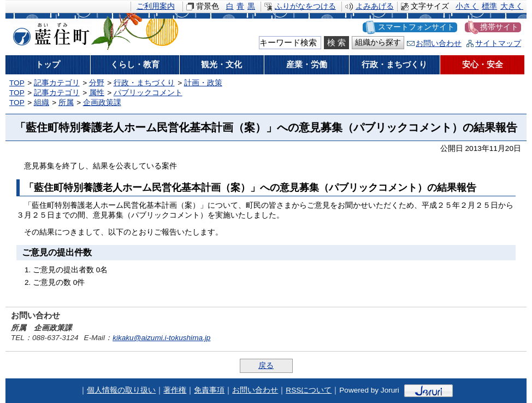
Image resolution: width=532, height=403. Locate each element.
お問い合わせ (439, 43)
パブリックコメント (148, 93)
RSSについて (309, 390)
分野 (97, 83)
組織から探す (378, 42)
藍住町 (49, 32)
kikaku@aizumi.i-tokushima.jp (161, 338)
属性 (97, 93)
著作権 (175, 390)
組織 (42, 103)
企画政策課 (102, 103)
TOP (17, 83)
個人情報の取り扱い (121, 390)
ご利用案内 (156, 6)
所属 (66, 103)
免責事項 (209, 390)
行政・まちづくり (144, 83)
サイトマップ (498, 43)
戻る (266, 366)
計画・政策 (203, 83)
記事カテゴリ (57, 83)
